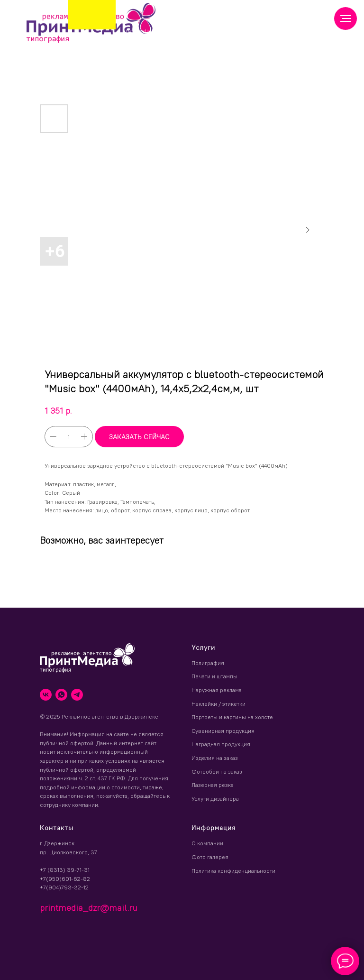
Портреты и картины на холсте (232, 717)
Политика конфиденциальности (233, 871)
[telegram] (77, 695)
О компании (207, 843)
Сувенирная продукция (223, 731)
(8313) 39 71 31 (196, 28)
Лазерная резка (213, 785)
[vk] (46, 695)
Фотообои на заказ (217, 772)
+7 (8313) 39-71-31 (65, 870)
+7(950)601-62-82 (65, 879)
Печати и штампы (214, 676)
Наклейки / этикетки (218, 704)
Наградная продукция (221, 744)
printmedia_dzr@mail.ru (155, 31)
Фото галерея (210, 857)
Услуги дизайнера (215, 799)
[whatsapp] (61, 695)
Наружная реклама (217, 690)
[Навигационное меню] (346, 18)
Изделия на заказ (215, 758)
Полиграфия (208, 663)
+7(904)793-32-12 (64, 887)
